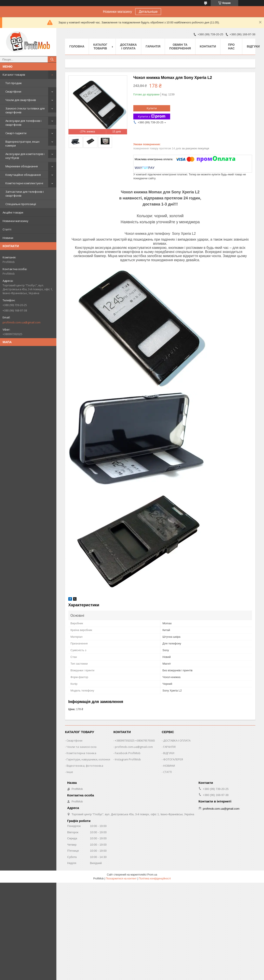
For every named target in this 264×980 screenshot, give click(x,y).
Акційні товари (13, 212)
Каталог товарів (14, 75)
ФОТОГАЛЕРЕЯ (173, 759)
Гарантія (153, 46)
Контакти (208, 46)
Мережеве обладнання (22, 166)
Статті (7, 229)
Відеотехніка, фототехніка (85, 766)
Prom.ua (152, 875)
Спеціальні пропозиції (21, 204)
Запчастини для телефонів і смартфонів (25, 194)
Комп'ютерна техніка (81, 753)
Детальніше (148, 12)
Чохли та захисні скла (81, 747)
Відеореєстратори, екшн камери (22, 143)
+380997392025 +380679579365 (135, 740)
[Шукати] (52, 59)
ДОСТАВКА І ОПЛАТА (177, 740)
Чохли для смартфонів (21, 100)
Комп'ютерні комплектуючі (24, 183)
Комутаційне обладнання (23, 175)
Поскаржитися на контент (121, 879)
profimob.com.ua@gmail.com (22, 322)
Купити (152, 108)
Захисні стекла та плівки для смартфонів (25, 110)
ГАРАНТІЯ (169, 747)
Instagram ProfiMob (128, 759)
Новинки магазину (15, 221)
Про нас (231, 46)
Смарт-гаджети (16, 133)
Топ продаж (14, 83)
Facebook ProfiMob (128, 753)
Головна (77, 46)
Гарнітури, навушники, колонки (88, 759)
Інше (70, 772)
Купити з (152, 117)
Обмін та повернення (180, 46)
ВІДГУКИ (169, 753)
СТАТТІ (168, 772)
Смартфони (13, 91)
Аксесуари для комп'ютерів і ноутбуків (25, 156)
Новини (8, 238)
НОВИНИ (169, 766)
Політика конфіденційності (155, 879)
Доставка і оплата (128, 46)
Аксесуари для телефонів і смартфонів (23, 123)
